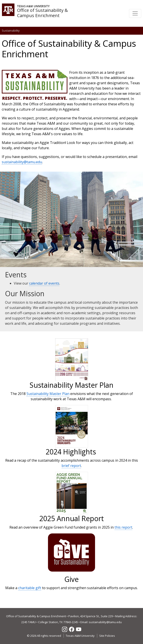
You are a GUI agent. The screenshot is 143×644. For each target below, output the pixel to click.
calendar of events (44, 283)
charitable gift (30, 588)
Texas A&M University (80, 636)
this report (123, 527)
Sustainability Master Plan (48, 394)
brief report (71, 466)
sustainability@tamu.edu (22, 162)
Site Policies (107, 636)
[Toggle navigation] (135, 13)
